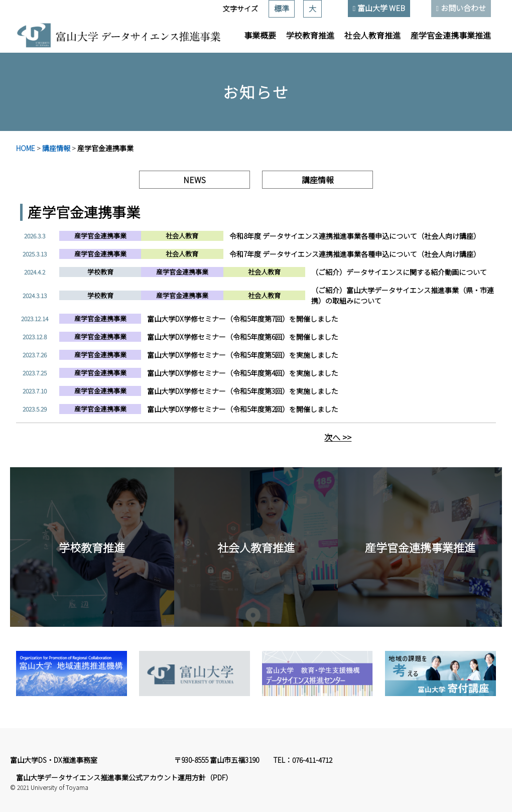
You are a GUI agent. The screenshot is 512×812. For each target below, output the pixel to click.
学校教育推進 (310, 35)
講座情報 (56, 148)
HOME (26, 148)
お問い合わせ (463, 8)
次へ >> (338, 437)
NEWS (195, 180)
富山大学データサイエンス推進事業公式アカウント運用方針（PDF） (124, 777)
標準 (282, 8)
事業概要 (260, 35)
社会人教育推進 (372, 35)
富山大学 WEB (381, 8)
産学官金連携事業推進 (451, 35)
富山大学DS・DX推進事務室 (54, 760)
